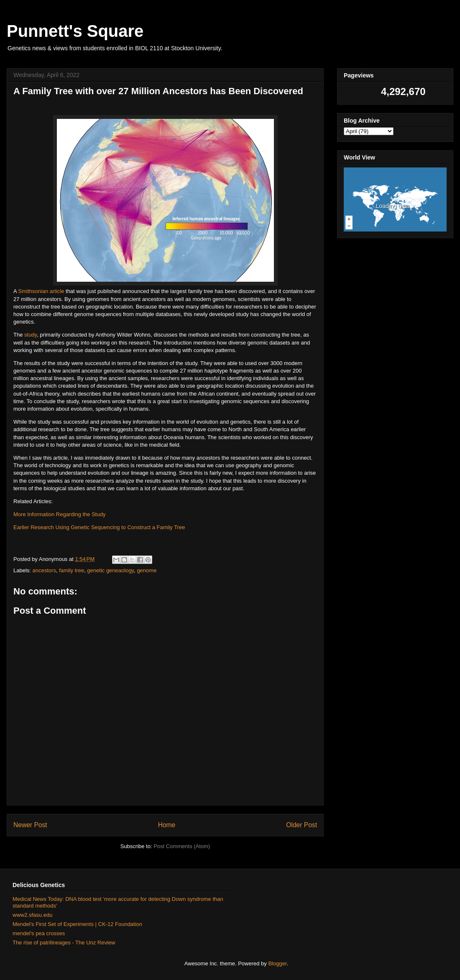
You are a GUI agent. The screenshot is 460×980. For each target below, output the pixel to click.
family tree (72, 570)
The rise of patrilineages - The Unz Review (64, 943)
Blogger (277, 963)
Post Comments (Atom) (182, 846)
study (31, 335)
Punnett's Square (75, 31)
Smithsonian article (41, 291)
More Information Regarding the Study (59, 514)
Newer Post (30, 825)
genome (147, 570)
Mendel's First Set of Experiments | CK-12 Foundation (77, 924)
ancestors (44, 570)
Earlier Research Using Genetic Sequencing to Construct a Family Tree (99, 527)
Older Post (302, 825)
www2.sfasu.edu (32, 915)
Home (167, 825)
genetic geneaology (110, 570)
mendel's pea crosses (39, 933)
